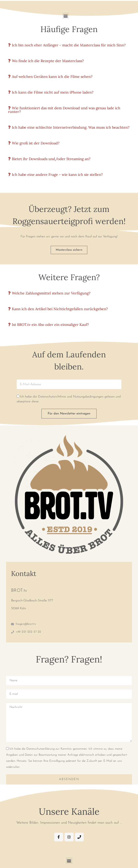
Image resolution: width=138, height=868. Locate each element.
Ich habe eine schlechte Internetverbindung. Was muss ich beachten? (71, 127)
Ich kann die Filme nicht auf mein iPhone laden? (53, 92)
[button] (66, 16)
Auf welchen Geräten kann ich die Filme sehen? (52, 77)
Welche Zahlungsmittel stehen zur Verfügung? (51, 293)
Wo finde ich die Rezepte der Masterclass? (48, 61)
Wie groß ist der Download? (36, 143)
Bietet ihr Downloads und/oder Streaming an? (51, 159)
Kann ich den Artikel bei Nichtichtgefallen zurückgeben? (60, 309)
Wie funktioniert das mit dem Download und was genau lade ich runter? (64, 110)
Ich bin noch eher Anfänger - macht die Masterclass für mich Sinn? (69, 45)
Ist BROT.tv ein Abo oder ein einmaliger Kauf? (50, 325)
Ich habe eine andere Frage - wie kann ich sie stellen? (57, 175)
